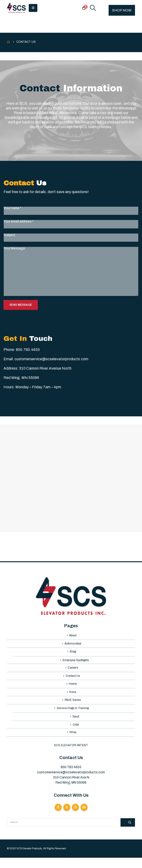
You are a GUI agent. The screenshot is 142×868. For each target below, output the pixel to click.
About (73, 636)
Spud (76, 725)
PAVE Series (73, 707)
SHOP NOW (122, 10)
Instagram (75, 817)
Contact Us (73, 680)
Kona (73, 698)
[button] (33, 8)
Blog (73, 654)
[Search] (128, 832)
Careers (73, 671)
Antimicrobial (73, 645)
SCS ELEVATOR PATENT (71, 755)
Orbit (76, 734)
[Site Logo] (16, 8)
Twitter (67, 817)
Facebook (58, 817)
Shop (73, 742)
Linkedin (84, 817)
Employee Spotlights (76, 663)
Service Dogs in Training (73, 716)
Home (73, 689)
